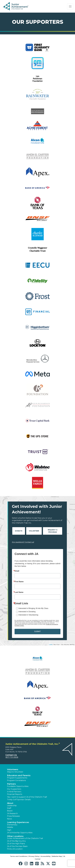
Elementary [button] (12, 825)
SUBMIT (37, 631)
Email (17, 571)
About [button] (10, 803)
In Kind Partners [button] (14, 792)
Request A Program (53, 531)
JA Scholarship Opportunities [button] (20, 833)
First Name (19, 582)
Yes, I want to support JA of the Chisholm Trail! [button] (27, 797)
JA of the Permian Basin (17, 846)
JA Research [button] (12, 813)
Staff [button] (9, 808)
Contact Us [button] (11, 755)
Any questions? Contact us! (23, 542)
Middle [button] (10, 827)
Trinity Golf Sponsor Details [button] (19, 800)
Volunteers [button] (13, 770)
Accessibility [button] (46, 856)
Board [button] (10, 811)
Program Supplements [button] (17, 778)
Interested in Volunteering (28, 615)
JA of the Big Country (16, 841)
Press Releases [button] (13, 816)
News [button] (9, 819)
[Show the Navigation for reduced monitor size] (70, 6)
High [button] (9, 830)
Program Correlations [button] (16, 780)
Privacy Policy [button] (34, 856)
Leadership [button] (12, 806)
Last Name (19, 592)
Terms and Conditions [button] (19, 856)
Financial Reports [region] (15, 794)
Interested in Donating (27, 612)
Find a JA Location (15, 849)
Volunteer (34, 531)
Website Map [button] (57, 856)
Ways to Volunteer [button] (15, 772)
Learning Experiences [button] (18, 822)
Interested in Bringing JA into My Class (33, 608)
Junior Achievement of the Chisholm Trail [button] (25, 838)
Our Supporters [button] (14, 789)
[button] (21, 864)
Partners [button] (11, 784)
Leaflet (51, 645)
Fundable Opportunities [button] (18, 786)
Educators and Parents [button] (19, 775)
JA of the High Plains (16, 844)
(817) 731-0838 (12, 757)
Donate (19, 531)
